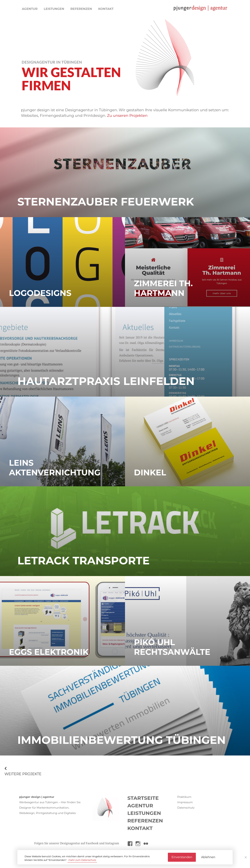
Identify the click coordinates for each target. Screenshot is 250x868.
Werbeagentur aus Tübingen (39, 802)
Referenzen (81, 9)
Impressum (185, 802)
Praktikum (184, 797)
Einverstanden (182, 857)
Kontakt (106, 9)
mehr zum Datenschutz (82, 860)
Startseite (143, 798)
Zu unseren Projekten (127, 115)
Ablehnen (208, 857)
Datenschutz (186, 808)
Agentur (30, 9)
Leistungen (54, 9)
